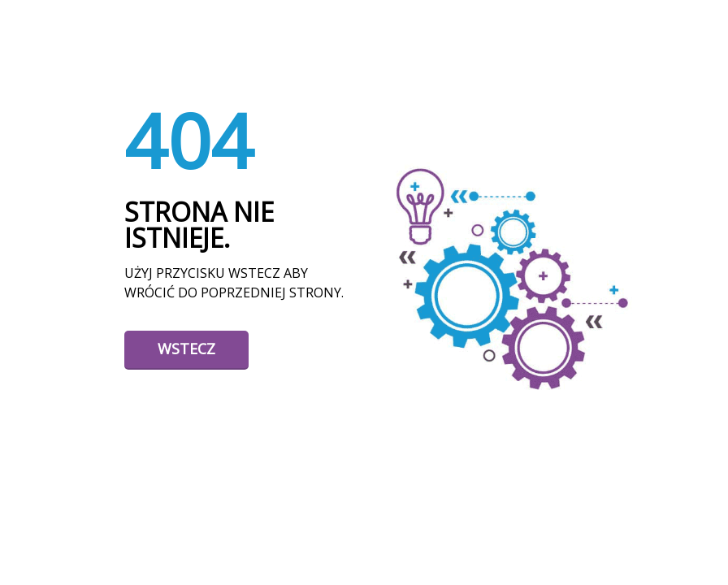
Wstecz (186, 349)
